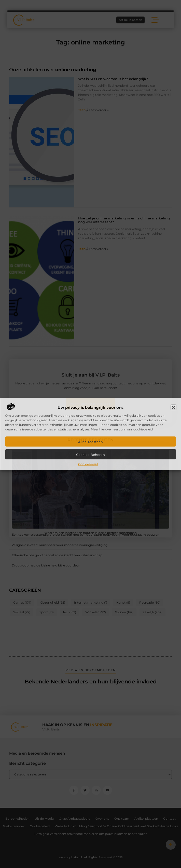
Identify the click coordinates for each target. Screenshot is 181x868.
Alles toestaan (90, 442)
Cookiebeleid (88, 464)
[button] (173, 407)
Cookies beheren (90, 454)
